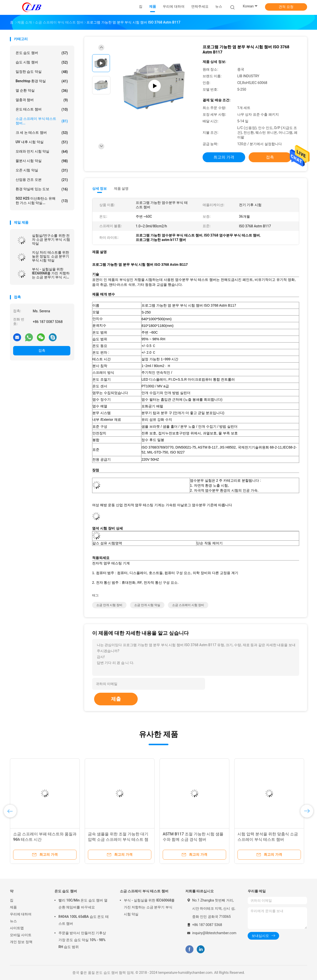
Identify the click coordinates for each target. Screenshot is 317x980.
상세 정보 (100, 188)
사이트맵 (17, 928)
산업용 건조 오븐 (42, 180)
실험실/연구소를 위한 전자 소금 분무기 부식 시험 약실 (51, 239)
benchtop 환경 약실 (42, 81)
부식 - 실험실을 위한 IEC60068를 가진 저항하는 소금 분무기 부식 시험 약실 (51, 273)
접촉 (42, 350)
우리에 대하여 (21, 914)
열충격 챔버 (42, 100)
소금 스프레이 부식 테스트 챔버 (144, 891)
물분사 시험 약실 (42, 161)
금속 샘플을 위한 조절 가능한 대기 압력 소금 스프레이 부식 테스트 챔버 (118, 839)
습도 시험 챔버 (42, 62)
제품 (13, 907)
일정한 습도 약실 (42, 72)
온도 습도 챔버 (42, 53)
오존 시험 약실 (42, 170)
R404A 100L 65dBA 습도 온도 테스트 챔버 (84, 920)
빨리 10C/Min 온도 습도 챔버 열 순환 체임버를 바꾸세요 (83, 904)
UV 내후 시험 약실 (42, 142)
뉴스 (13, 921)
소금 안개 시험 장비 (109, 605)
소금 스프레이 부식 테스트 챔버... (42, 121)
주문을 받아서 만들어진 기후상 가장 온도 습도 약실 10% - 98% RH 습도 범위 (82, 940)
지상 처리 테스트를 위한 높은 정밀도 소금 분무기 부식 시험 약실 (51, 256)
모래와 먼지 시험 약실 (42, 152)
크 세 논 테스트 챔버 (42, 133)
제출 (116, 699)
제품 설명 (121, 188)
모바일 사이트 (21, 935)
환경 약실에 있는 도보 (42, 189)
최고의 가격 (224, 157)
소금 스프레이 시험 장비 (188, 605)
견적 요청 (286, 7)
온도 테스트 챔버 (42, 109)
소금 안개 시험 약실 (147, 605)
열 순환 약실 (42, 91)
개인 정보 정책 (21, 942)
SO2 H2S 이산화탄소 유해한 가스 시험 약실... (42, 201)
